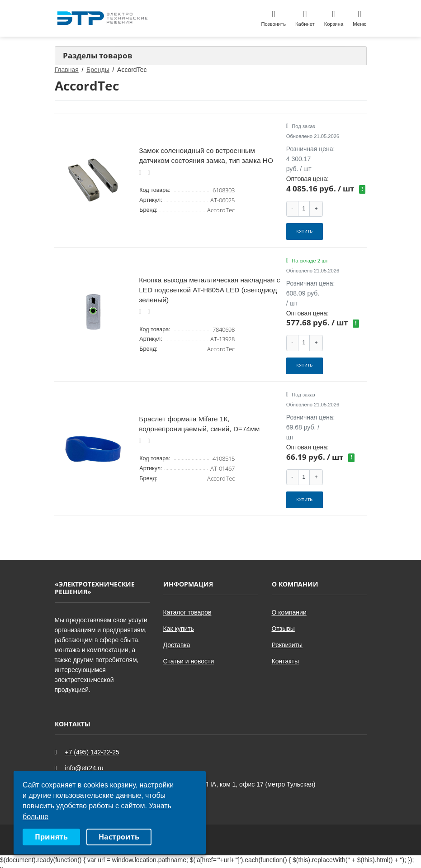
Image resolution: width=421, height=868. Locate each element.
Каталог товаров (187, 605)
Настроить (119, 837)
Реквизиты (287, 638)
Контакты (285, 654)
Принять (51, 837)
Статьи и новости (189, 654)
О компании (289, 605)
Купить (305, 230)
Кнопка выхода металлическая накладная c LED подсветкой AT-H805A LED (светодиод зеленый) (209, 286)
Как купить (179, 621)
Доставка (177, 638)
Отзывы (283, 621)
